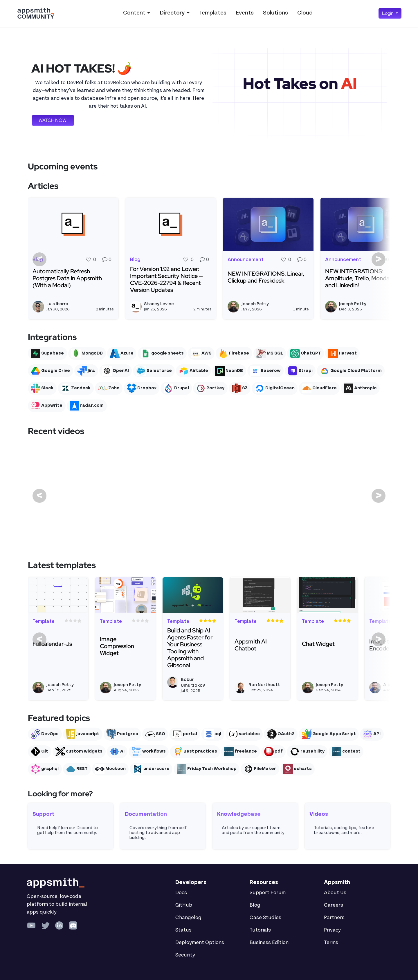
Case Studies (265, 918)
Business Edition (269, 943)
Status (183, 930)
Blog (255, 905)
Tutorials (260, 930)
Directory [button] (172, 13)
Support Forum (268, 893)
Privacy (332, 930)
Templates (213, 13)
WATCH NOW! (53, 120)
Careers (334, 905)
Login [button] (388, 13)
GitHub (184, 905)
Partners (334, 918)
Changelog (188, 918)
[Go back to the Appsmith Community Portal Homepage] (36, 13)
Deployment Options (200, 943)
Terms (331, 943)
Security (185, 955)
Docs (181, 893)
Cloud (305, 13)
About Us (335, 893)
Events (245, 13)
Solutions (275, 13)
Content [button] (134, 13)
